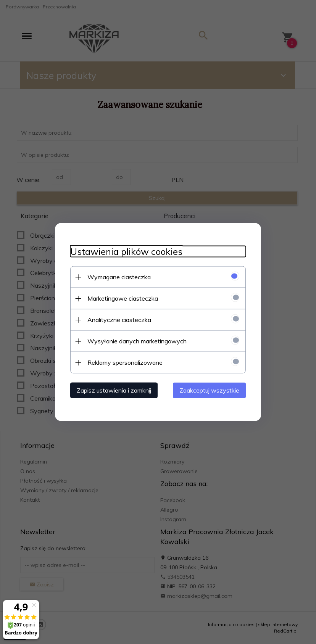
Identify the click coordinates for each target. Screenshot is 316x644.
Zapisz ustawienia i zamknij (114, 390)
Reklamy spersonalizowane (125, 362)
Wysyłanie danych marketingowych (137, 341)
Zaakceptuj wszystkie (209, 390)
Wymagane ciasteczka (119, 277)
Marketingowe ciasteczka (123, 298)
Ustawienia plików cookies (126, 252)
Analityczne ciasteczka (119, 320)
